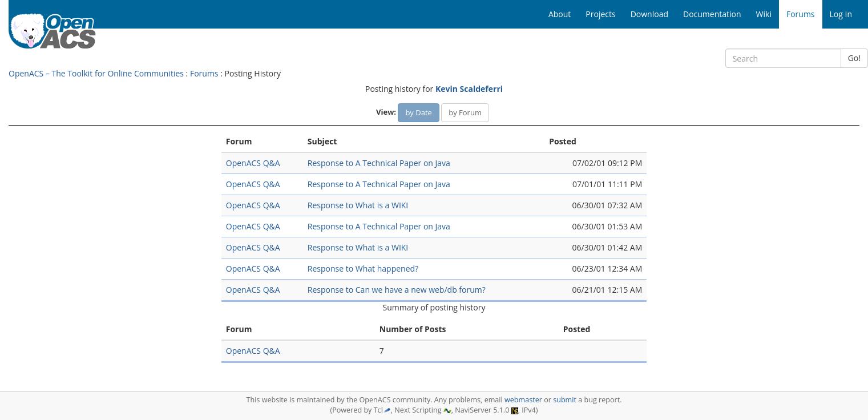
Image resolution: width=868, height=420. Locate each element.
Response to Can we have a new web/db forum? (397, 290)
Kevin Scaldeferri (469, 89)
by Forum (465, 112)
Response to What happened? (363, 268)
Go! (854, 58)
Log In (841, 14)
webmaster (523, 400)
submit (565, 400)
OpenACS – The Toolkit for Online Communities (96, 73)
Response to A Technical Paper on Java (379, 163)
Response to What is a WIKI (358, 205)
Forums (204, 73)
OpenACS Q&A (253, 163)
